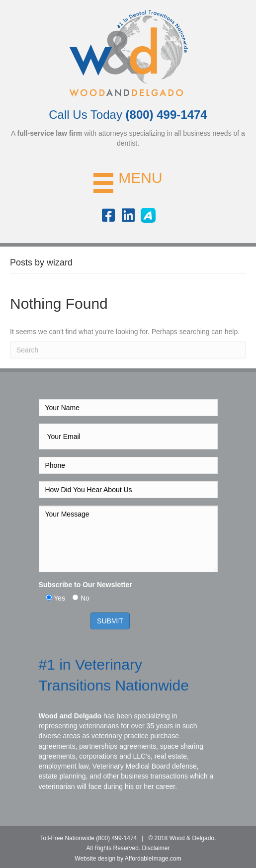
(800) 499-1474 (116, 838)
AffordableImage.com (153, 859)
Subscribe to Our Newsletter (85, 585)
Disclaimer (156, 848)
